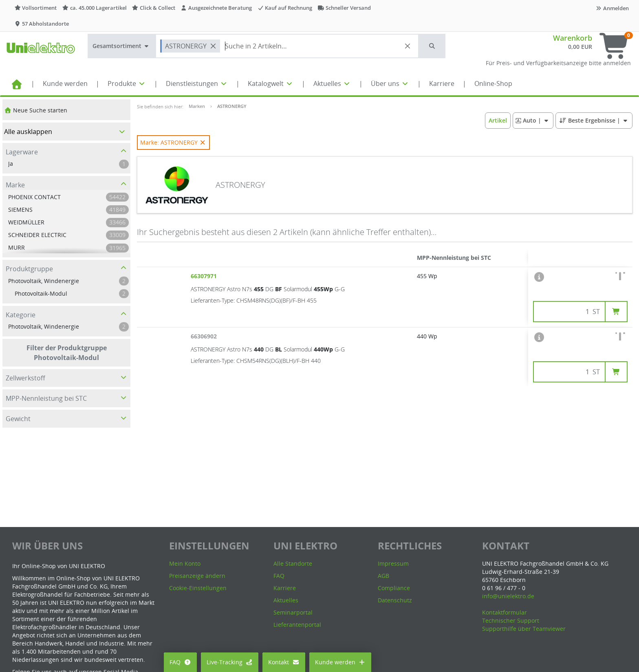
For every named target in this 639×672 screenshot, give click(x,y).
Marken (197, 106)
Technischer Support (511, 620)
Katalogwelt (271, 83)
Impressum (393, 563)
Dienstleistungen (197, 83)
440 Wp (427, 336)
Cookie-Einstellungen (198, 588)
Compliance (394, 588)
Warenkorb (573, 38)
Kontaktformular (505, 612)
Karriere (442, 83)
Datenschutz (395, 600)
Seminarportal (293, 612)
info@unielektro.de (508, 596)
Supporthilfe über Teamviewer (524, 629)
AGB (383, 576)
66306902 (205, 336)
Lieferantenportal (297, 625)
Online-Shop (493, 83)
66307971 (205, 276)
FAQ (180, 662)
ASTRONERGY (232, 106)
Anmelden (612, 8)
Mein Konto (185, 563)
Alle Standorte (293, 563)
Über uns (390, 83)
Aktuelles (332, 83)
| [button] (533, 120)
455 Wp (427, 276)
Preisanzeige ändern (197, 576)
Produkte (127, 83)
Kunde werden (65, 83)
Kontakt (284, 662)
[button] (432, 46)
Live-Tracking (230, 662)
